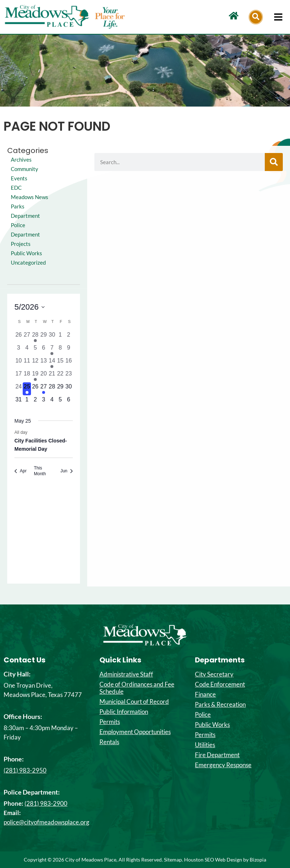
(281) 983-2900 (46, 803)
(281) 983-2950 (25, 770)
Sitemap (173, 860)
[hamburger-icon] (278, 17)
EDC (16, 188)
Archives (21, 160)
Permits (110, 722)
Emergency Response (223, 765)
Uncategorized (28, 263)
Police (203, 715)
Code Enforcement (220, 684)
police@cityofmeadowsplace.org (46, 822)
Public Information (124, 712)
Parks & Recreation (220, 705)
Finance (205, 694)
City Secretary (214, 674)
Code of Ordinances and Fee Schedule (137, 688)
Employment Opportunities (135, 732)
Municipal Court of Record (134, 702)
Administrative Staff (126, 674)
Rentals (109, 742)
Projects (21, 244)
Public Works (26, 253)
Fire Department (217, 755)
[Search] (274, 162)
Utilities (205, 745)
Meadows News (30, 197)
